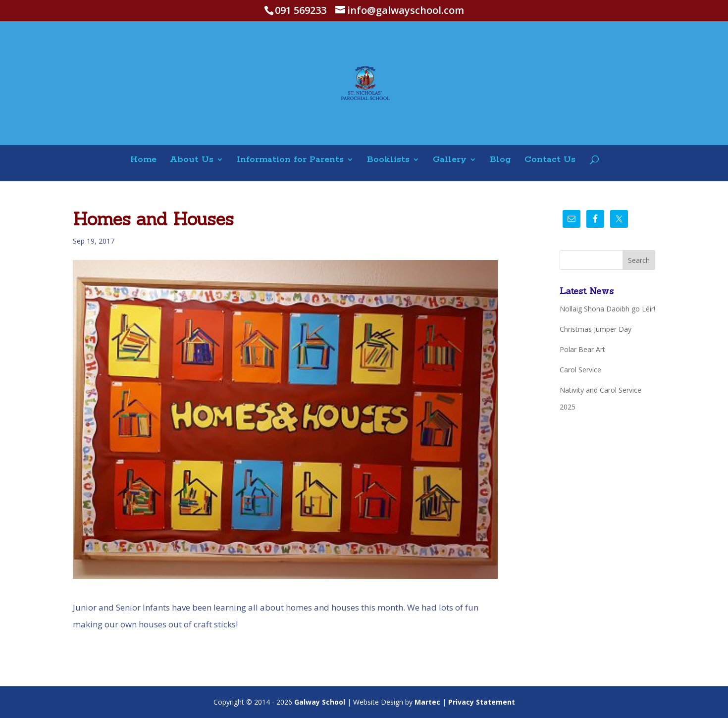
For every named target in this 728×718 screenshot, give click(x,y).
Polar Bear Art (582, 349)
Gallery (450, 160)
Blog (500, 160)
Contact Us (550, 160)
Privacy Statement (482, 702)
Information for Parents (290, 160)
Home (143, 160)
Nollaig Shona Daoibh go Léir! (607, 309)
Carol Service (580, 370)
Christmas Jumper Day (596, 329)
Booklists (388, 160)
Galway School (320, 702)
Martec (427, 702)
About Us (192, 160)
